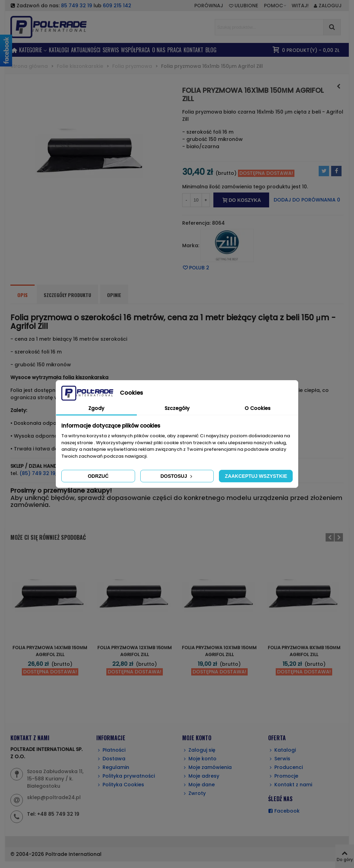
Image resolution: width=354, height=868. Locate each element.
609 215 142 (117, 6)
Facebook (284, 811)
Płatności (111, 750)
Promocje (283, 776)
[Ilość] (196, 200)
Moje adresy (201, 776)
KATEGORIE (30, 50)
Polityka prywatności (126, 776)
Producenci (285, 767)
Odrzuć (98, 476)
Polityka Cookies (120, 785)
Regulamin (113, 767)
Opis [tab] (23, 295)
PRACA (174, 50)
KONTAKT (193, 50)
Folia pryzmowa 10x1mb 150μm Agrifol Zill (219, 651)
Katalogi (59, 50)
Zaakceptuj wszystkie (256, 476)
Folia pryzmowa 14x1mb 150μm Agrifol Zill (50, 651)
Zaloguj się (199, 750)
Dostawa (111, 759)
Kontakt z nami (290, 785)
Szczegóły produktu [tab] (67, 295)
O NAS (159, 50)
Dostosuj (177, 476)
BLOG (211, 50)
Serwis (279, 759)
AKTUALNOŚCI (86, 50)
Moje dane (198, 785)
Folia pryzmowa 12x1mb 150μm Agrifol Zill (135, 651)
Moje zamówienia (207, 767)
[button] (276, 6)
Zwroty (194, 793)
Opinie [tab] (114, 295)
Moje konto (199, 759)
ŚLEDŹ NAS (280, 799)
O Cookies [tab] (258, 408)
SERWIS (111, 50)
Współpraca (135, 50)
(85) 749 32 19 (37, 473)
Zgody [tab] (96, 408)
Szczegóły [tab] (177, 408)
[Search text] (269, 27)
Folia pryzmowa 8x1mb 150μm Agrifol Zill (304, 651)
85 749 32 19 (77, 6)
